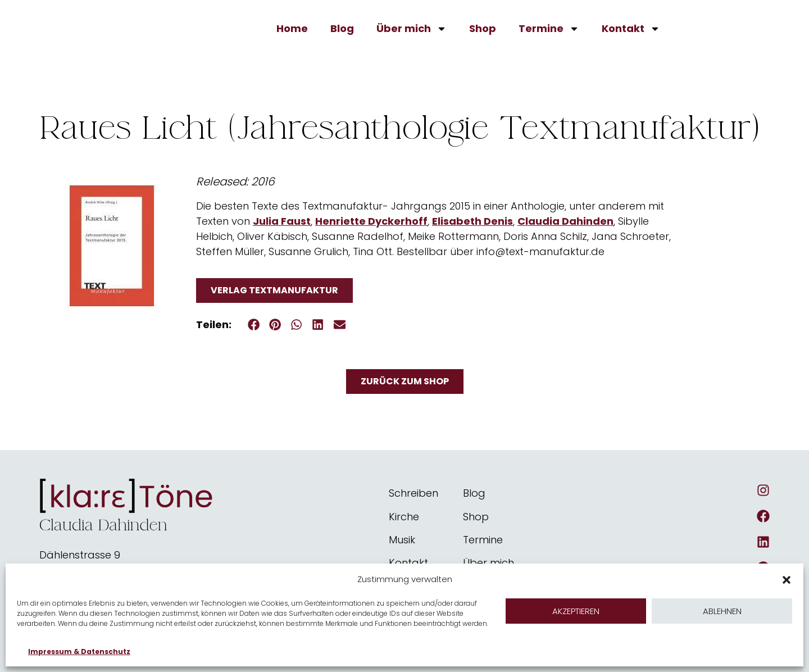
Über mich (412, 29)
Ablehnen (722, 611)
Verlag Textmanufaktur (274, 290)
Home (292, 28)
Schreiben (413, 493)
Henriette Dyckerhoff (371, 221)
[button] (787, 576)
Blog (342, 28)
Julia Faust (282, 221)
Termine (549, 29)
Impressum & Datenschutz (79, 651)
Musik (402, 540)
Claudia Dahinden (565, 221)
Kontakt (631, 29)
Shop (483, 28)
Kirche (404, 517)
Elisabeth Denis (472, 221)
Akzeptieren (576, 611)
